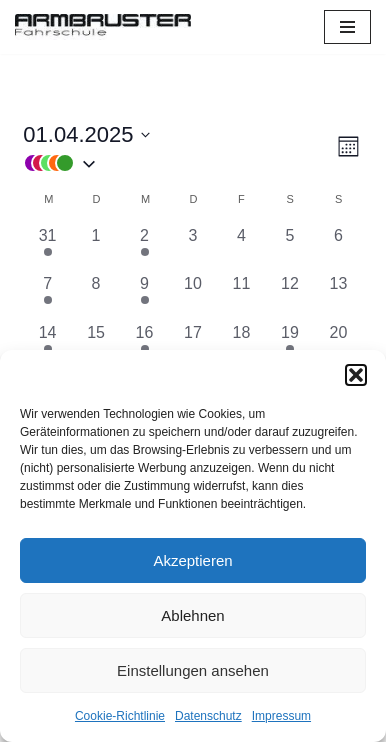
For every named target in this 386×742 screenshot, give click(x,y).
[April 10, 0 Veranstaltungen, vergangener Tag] (193, 296)
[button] (356, 375)
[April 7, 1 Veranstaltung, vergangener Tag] (47, 296)
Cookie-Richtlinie (120, 716)
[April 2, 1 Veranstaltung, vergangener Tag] (144, 248)
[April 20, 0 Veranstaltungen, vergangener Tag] (338, 345)
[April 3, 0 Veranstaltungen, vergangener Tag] (193, 248)
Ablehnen (192, 615)
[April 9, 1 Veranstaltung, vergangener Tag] (144, 296)
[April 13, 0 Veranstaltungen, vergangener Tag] (338, 296)
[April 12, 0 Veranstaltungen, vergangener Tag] (290, 296)
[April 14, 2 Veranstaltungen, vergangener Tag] (47, 345)
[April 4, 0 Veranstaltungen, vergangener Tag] (241, 248)
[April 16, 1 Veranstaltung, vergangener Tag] (144, 345)
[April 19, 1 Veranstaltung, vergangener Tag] (290, 345)
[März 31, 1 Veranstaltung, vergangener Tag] (47, 248)
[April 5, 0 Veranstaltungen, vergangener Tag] (290, 248)
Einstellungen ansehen (193, 670)
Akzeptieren (192, 560)
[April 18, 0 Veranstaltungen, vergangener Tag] (241, 345)
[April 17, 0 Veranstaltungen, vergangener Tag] (193, 345)
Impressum (281, 716)
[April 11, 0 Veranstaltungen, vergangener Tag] (241, 296)
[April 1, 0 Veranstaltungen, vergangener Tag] (96, 248)
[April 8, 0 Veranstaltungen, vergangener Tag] (96, 296)
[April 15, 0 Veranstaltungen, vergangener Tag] (96, 345)
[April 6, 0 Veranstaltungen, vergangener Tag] (338, 248)
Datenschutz (208, 716)
